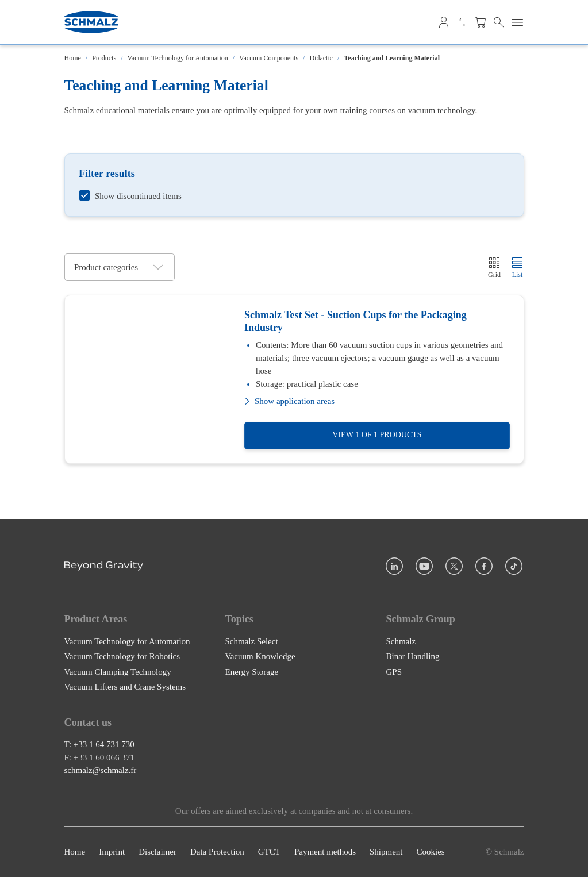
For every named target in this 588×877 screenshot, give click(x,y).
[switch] (130, 196)
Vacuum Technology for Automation (178, 58)
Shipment (386, 852)
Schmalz (401, 641)
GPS (394, 672)
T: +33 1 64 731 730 (99, 745)
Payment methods (325, 852)
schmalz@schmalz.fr (101, 771)
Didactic (321, 58)
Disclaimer (157, 852)
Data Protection (217, 852)
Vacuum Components (269, 58)
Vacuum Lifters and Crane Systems (125, 687)
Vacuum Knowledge (260, 656)
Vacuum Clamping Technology (118, 672)
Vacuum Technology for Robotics (122, 656)
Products (104, 58)
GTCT (269, 852)
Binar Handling (413, 656)
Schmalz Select (252, 641)
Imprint (112, 852)
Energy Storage (252, 672)
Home (73, 58)
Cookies (430, 852)
